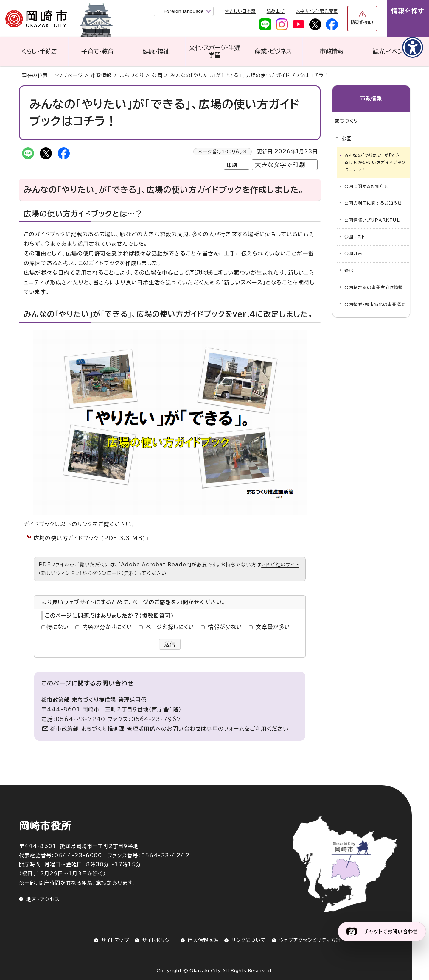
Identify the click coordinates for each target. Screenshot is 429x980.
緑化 (349, 271)
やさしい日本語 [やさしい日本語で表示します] (240, 11)
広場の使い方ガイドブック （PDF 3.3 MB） (92, 538)
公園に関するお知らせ (366, 186)
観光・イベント (390, 51)
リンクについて (249, 940)
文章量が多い (273, 627)
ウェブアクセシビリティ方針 (310, 940)
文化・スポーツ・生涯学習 (214, 51)
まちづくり (132, 75)
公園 (157, 75)
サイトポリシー (158, 940)
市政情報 (332, 51)
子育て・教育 (97, 51)
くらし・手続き (39, 51)
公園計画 (353, 254)
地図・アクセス (43, 899)
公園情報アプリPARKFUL (372, 220)
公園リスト (355, 237)
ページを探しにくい (170, 627)
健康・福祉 (156, 51)
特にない (58, 627)
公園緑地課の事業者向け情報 (374, 287)
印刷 (232, 165)
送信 (170, 644)
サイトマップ (115, 940)
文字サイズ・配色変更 (317, 11)
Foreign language (184, 11)
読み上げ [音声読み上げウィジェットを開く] (276, 11)
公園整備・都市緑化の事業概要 (375, 304)
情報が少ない (225, 627)
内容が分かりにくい (107, 627)
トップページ (69, 75)
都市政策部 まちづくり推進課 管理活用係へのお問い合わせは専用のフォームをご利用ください (170, 729)
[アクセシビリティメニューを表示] (413, 47)
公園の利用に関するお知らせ (373, 203)
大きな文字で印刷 (280, 165)
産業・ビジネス (273, 51)
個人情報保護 (203, 940)
